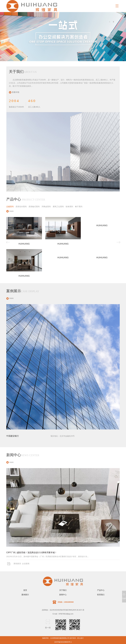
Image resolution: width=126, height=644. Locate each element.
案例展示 (25, 595)
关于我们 (63, 590)
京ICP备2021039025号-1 (63, 642)
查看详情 (14, 92)
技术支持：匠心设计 (77, 638)
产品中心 (101, 590)
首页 (25, 590)
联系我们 (101, 595)
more (10, 211)
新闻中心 (63, 595)
